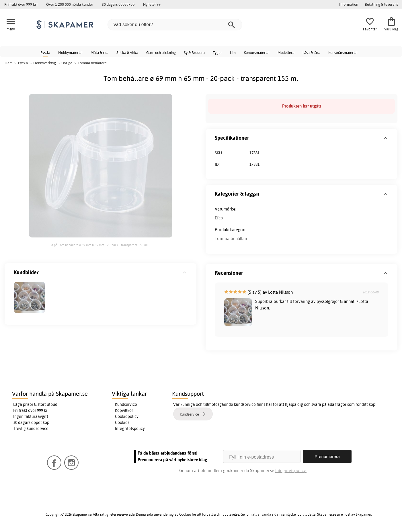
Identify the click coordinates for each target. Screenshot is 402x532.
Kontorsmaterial (257, 52)
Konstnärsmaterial (343, 52)
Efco (219, 218)
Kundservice (126, 404)
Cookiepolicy (127, 416)
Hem (9, 63)
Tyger (217, 52)
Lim (233, 52)
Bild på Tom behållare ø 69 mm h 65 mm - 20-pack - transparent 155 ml (98, 245)
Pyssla (45, 52)
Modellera (286, 52)
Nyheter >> (152, 4)
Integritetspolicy (130, 428)
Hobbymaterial (70, 52)
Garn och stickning (161, 52)
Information (349, 4)
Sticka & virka (127, 52)
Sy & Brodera (194, 52)
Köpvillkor (124, 410)
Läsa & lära (311, 52)
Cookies (122, 422)
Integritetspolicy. (291, 470)
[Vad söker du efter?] (175, 25)
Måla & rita (99, 52)
